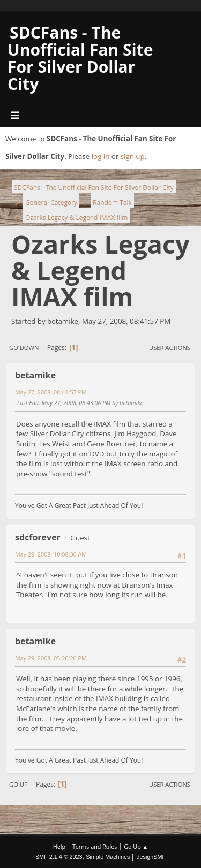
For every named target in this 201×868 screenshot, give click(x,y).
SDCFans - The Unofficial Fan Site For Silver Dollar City (80, 58)
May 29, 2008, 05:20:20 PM (51, 658)
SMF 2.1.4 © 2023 (59, 857)
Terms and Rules (95, 846)
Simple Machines (108, 857)
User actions (170, 348)
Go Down (24, 348)
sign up (133, 156)
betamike (35, 375)
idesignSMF (150, 857)
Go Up (18, 784)
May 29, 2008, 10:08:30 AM (51, 554)
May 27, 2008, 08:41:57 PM (51, 392)
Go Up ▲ (136, 846)
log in (101, 156)
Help (59, 846)
